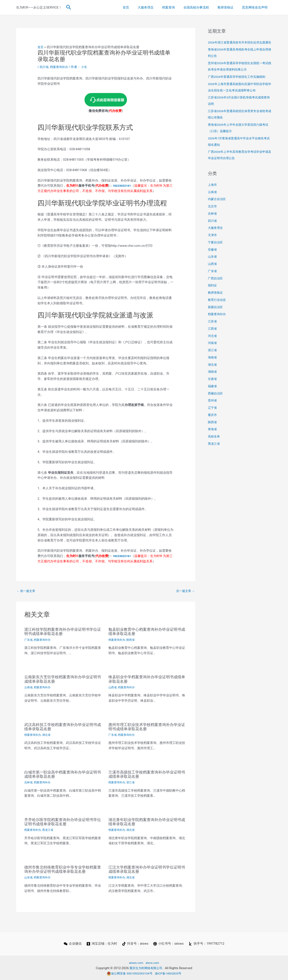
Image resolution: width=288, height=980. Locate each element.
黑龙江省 (49, 830)
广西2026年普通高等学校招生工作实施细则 (239, 83)
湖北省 (48, 735)
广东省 (29, 640)
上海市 (213, 191)
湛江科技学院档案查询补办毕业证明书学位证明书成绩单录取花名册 (63, 632)
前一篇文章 (27, 591)
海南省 (213, 364)
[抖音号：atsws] (135, 943)
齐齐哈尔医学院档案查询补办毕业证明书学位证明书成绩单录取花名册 (63, 822)
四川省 (44, 67)
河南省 (213, 349)
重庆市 (213, 421)
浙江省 (132, 782)
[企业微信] (72, 943)
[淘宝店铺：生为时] (102, 943)
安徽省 (213, 256)
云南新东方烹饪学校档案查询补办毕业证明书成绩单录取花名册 (63, 679)
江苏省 (213, 328)
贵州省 (213, 407)
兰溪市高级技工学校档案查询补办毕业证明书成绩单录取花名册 (147, 774)
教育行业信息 (217, 306)
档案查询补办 (60, 67)
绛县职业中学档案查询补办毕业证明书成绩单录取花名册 (147, 679)
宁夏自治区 (216, 249)
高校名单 (214, 443)
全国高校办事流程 (202, 7)
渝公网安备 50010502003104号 (128, 973)
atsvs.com (153, 963)
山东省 (29, 877)
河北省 (213, 342)
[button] (69, 7)
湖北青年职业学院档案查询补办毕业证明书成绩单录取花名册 (147, 822)
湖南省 (213, 378)
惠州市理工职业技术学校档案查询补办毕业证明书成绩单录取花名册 (147, 727)
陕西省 (132, 640)
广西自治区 (216, 285)
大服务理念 (155, 7)
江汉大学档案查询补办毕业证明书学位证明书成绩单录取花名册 (147, 869)
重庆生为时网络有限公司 (146, 968)
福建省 (213, 393)
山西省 (113, 687)
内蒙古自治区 (217, 205)
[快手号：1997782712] (207, 943)
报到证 (213, 292)
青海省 (213, 436)
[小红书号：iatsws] (169, 943)
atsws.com (135, 963)
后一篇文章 (185, 591)
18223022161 (123, 185)
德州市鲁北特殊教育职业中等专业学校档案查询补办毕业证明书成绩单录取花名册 (63, 869)
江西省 (213, 335)
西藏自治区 (216, 400)
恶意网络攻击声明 (256, 7)
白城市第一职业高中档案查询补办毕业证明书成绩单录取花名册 (63, 774)
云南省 (29, 687)
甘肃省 (213, 385)
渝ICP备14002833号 (170, 973)
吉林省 (29, 782)
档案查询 (176, 7)
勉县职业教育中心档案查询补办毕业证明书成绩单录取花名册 (147, 632)
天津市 (213, 241)
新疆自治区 (216, 313)
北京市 (213, 213)
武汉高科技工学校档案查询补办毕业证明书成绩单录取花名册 (63, 727)
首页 (138, 7)
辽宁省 (213, 414)
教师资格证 (229, 7)
